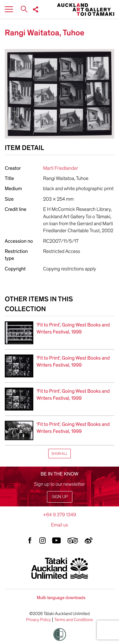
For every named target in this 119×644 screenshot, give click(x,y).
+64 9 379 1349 (59, 515)
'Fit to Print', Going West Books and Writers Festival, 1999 (73, 328)
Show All (60, 454)
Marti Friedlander (61, 168)
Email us (60, 525)
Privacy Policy (38, 620)
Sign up (60, 497)
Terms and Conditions (74, 620)
